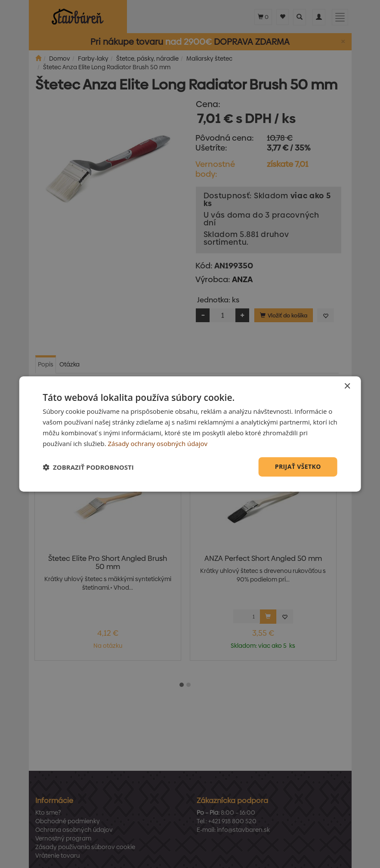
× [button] (347, 386)
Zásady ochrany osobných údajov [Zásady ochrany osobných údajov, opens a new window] (158, 443)
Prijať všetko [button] (298, 466)
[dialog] (190, 434)
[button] (88, 467)
